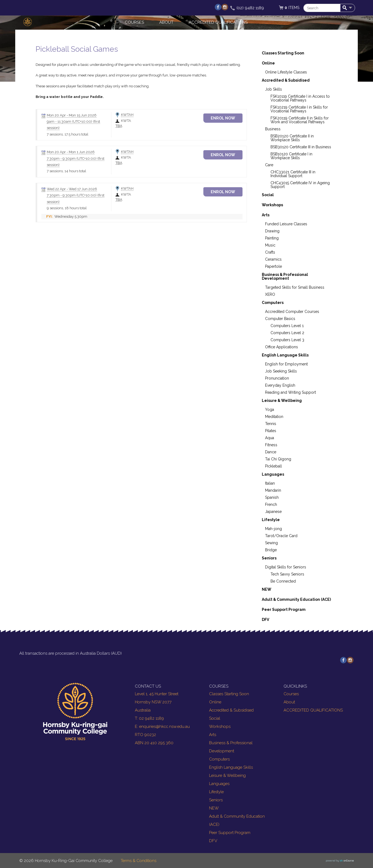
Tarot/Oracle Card (281, 536)
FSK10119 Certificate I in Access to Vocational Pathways (300, 98)
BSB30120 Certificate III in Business (301, 147)
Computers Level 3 (287, 340)
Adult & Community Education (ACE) (296, 599)
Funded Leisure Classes (286, 224)
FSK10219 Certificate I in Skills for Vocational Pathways (299, 109)
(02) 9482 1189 (250, 8)
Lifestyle (271, 520)
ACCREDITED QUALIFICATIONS (218, 22)
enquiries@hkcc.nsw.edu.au (164, 727)
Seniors (269, 558)
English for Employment (286, 364)
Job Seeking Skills (281, 371)
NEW (267, 589)
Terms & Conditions (139, 861)
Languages (273, 474)
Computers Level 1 (287, 326)
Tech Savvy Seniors (287, 574)
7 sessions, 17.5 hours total (68, 134)
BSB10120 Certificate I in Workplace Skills (291, 156)
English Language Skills (285, 355)
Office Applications (282, 347)
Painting (272, 238)
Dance (271, 452)
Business (273, 129)
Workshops (272, 205)
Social (268, 195)
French (271, 504)
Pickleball (273, 466)
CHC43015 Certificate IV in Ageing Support (300, 185)
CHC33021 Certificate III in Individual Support (293, 174)
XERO (270, 294)
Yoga (270, 410)
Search (346, 8)
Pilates (271, 431)
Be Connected (283, 581)
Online (268, 63)
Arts (266, 215)
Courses (134, 22)
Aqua (270, 438)
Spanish (272, 497)
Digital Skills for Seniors (286, 567)
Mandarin (273, 490)
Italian (270, 483)
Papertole (273, 266)
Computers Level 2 (287, 333)
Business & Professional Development (285, 276)
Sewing (271, 543)
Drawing (272, 231)
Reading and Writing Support (290, 392)
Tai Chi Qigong (278, 459)
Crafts (270, 252)
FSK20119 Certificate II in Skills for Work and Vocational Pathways (300, 120)
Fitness (271, 445)
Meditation (274, 417)
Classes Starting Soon (283, 53)
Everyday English (280, 385)
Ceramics (273, 259)
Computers (273, 303)
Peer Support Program (284, 610)
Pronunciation (277, 378)
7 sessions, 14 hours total (66, 171)
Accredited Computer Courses (292, 312)
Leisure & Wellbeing (282, 401)
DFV (265, 620)
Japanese (273, 512)
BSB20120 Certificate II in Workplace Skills (292, 138)
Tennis (271, 424)
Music (270, 245)
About (166, 22)
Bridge (271, 550)
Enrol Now (228, 118)
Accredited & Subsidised (286, 80)
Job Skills (273, 89)
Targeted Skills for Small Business (295, 287)
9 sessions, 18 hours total (67, 208)
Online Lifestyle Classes (286, 72)
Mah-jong (273, 529)
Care (269, 165)
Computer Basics (280, 319)
